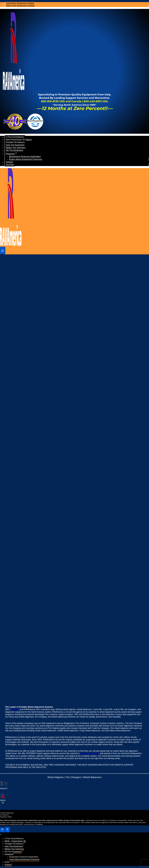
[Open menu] (3, 250)
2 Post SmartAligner (15, 137)
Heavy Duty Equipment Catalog (20, 6)
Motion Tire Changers (16, 148)
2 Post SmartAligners (14, 838)
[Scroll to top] (2, 830)
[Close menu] (1, 834)
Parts (7, 862)
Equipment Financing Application (25, 156)
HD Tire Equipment (15, 150)
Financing (9, 854)
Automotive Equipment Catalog (20, 3)
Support (9, 162)
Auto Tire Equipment (15, 145)
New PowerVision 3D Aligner (19, 140)
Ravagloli (15, 709)
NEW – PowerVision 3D (15, 841)
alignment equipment (90, 753)
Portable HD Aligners (15, 142)
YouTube (10, 165)
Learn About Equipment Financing (26, 159)
